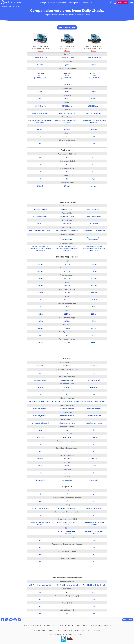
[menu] (131, 3)
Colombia (51, 630)
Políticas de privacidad (67, 625)
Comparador (87, 3)
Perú (82, 630)
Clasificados (61, 3)
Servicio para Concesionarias (99, 625)
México (77, 630)
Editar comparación (67, 27)
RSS (111, 625)
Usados (40, 76)
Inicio (3, 6)
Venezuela (97, 630)
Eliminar (40, 51)
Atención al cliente (36, 625)
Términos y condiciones (51, 625)
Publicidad (85, 625)
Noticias (51, 3)
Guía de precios (74, 3)
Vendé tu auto (123, 3)
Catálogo (43, 3)
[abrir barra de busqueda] (112, 3)
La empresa (25, 625)
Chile (44, 630)
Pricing (78, 625)
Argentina (37, 630)
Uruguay (89, 630)
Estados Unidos (68, 630)
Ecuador (58, 630)
